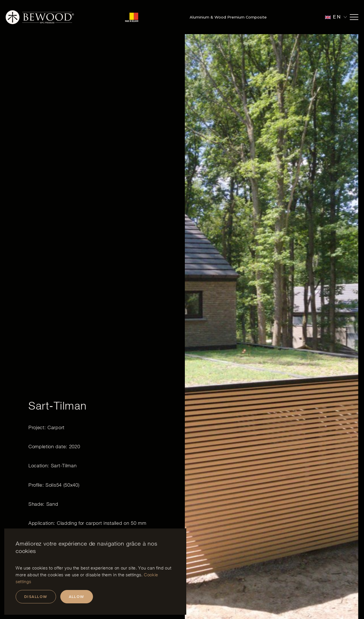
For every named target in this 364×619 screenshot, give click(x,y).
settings (133, 575)
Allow (77, 597)
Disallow (36, 597)
